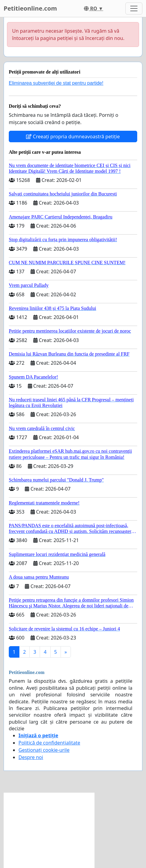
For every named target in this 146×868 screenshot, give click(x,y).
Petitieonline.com (30, 8)
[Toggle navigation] (134, 8)
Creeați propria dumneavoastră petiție (73, 136)
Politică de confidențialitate (49, 743)
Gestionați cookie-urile (44, 750)
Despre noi (31, 757)
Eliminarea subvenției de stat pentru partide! (56, 83)
